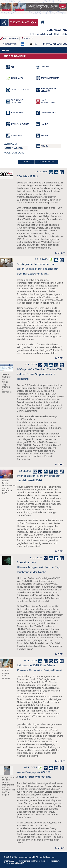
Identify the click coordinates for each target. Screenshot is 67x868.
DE (31, 44)
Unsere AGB (9, 861)
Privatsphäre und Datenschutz (32, 861)
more (59, 253)
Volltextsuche (14, 153)
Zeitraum (11, 144)
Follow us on (14, 863)
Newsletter (10, 44)
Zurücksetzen (46, 162)
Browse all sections (55, 44)
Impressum (55, 861)
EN (36, 44)
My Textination (11, 39)
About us (28, 39)
